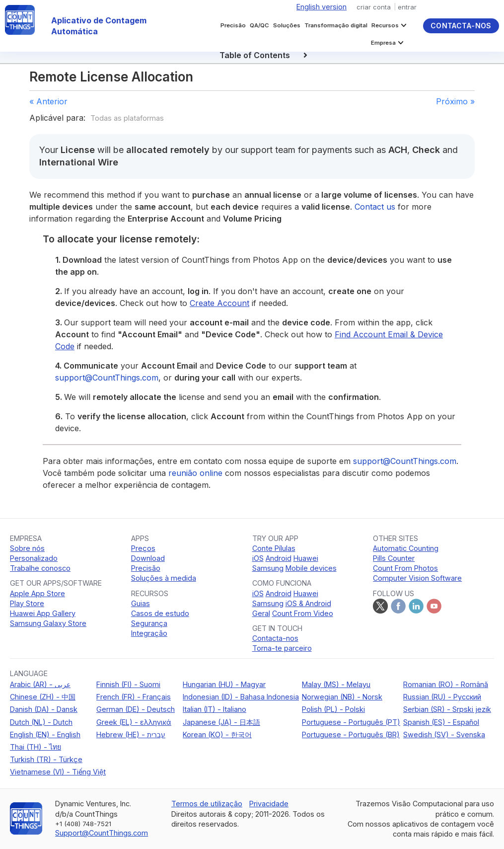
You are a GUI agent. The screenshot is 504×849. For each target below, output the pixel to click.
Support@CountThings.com (102, 833)
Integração (149, 633)
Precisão (233, 25)
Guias (141, 603)
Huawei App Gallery (43, 613)
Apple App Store (37, 593)
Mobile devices (311, 568)
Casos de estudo (160, 613)
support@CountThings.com (107, 378)
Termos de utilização (207, 804)
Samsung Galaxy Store (48, 623)
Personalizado (34, 558)
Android (279, 558)
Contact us (375, 207)
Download (148, 558)
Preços (143, 548)
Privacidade (269, 804)
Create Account (219, 303)
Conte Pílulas (274, 548)
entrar (407, 7)
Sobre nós (27, 548)
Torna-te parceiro (282, 648)
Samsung (268, 568)
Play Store (27, 603)
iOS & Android (308, 603)
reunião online (195, 473)
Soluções (287, 25)
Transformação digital (336, 25)
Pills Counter (394, 558)
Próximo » (455, 101)
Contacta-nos (461, 26)
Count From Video (303, 613)
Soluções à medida (164, 578)
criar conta (374, 7)
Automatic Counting (406, 548)
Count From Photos (405, 568)
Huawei (306, 558)
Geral (261, 613)
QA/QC (259, 25)
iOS (258, 558)
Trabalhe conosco (40, 568)
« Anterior (48, 101)
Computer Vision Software (417, 578)
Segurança (149, 623)
